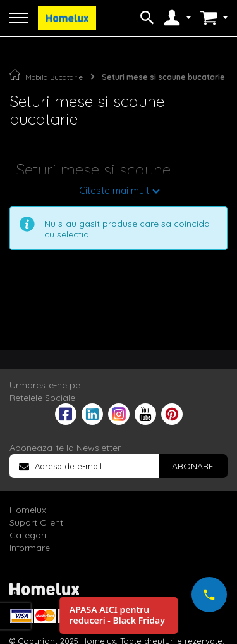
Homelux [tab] (28, 510)
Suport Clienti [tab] (37, 522)
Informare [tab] (30, 548)
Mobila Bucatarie (54, 77)
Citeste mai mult (114, 190)
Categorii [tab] (29, 535)
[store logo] (67, 18)
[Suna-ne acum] (209, 595)
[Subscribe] (193, 466)
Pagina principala (15, 74)
